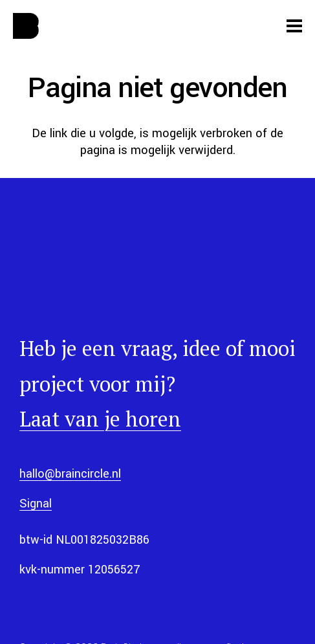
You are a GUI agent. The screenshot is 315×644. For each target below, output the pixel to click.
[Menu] (294, 26)
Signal (36, 504)
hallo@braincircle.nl (70, 474)
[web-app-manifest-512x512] (26, 26)
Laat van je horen (100, 419)
